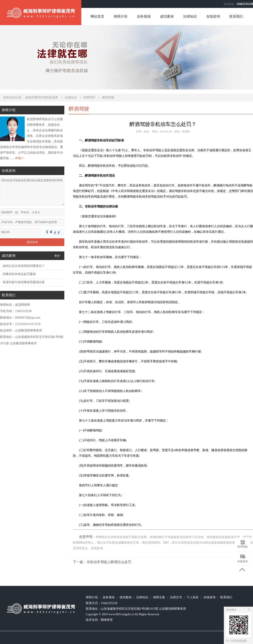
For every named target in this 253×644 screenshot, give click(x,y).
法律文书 (176, 597)
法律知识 (190, 16)
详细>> (20, 158)
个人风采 (193, 597)
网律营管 (107, 620)
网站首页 (97, 16)
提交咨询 (32, 242)
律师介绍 (120, 16)
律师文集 (159, 597)
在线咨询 (213, 16)
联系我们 (236, 16)
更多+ (58, 256)
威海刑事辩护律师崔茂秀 (42, 98)
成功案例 (167, 16)
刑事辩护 (89, 98)
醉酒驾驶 (108, 98)
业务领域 (144, 16)
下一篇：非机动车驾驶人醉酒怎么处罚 (102, 562)
